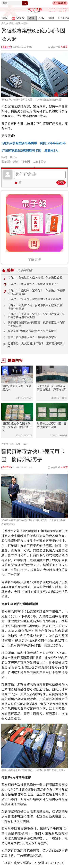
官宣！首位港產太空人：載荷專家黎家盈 (32, 337)
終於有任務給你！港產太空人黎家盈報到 (32, 331)
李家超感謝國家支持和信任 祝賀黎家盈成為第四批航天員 (36, 324)
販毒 (16, 162)
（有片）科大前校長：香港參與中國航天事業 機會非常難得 (36, 307)
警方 (44, 162)
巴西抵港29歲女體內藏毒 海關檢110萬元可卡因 (17, 427)
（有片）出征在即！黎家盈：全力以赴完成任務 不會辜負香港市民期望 (37, 316)
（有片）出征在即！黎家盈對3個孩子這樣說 (34, 299)
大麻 (35, 162)
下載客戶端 (61, 3)
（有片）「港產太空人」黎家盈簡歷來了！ (33, 284)
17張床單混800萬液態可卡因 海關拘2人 (30, 151)
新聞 (18, 24)
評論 (61, 182)
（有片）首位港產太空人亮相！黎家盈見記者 (35, 278)
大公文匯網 (7, 24)
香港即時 (6, 47)
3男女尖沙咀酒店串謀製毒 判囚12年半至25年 (33, 143)
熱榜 (10, 271)
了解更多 (34, 260)
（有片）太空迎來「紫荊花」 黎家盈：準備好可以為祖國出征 (36, 292)
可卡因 (26, 162)
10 (4, 344)
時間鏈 (27, 271)
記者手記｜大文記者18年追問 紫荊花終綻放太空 (36, 345)
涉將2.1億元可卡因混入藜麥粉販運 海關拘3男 (51, 388)
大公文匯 (34, 10)
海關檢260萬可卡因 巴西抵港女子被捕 (52, 425)
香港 (25, 24)
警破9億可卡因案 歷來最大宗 (17, 388)
